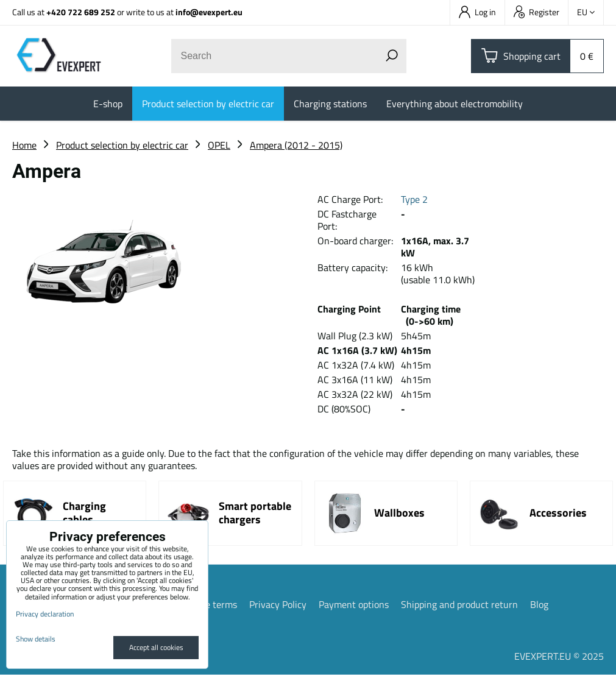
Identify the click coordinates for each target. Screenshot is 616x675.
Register (536, 12)
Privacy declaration (45, 614)
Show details (36, 639)
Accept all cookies (156, 647)
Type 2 (414, 199)
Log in (477, 12)
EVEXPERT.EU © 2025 (559, 656)
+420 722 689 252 (81, 12)
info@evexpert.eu (209, 12)
